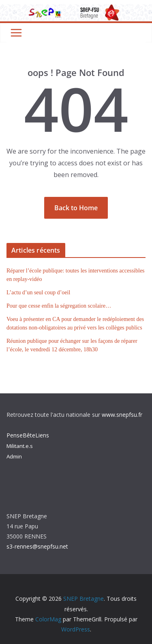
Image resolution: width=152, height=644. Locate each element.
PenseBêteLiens (28, 435)
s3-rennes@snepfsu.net (37, 546)
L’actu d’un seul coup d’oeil (38, 292)
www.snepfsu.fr (122, 415)
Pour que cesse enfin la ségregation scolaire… (59, 306)
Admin (14, 456)
